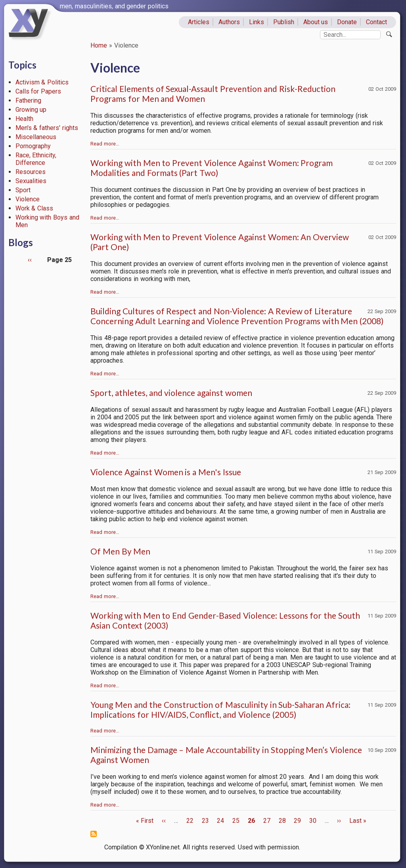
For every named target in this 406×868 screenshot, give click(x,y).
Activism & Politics (42, 82)
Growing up (31, 110)
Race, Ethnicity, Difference (36, 159)
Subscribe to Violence (94, 834)
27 (267, 821)
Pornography (33, 146)
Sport (23, 190)
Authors (229, 22)
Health (24, 119)
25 (236, 821)
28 (282, 821)
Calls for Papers (38, 91)
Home (99, 45)
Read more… (105, 144)
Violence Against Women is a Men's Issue (166, 472)
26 (251, 821)
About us (316, 22)
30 (313, 821)
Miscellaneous (36, 137)
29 (297, 821)
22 (190, 821)
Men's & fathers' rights (47, 128)
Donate (347, 22)
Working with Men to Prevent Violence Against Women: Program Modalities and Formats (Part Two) (212, 168)
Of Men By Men (120, 551)
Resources (31, 172)
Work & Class (34, 208)
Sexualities (31, 181)
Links (257, 22)
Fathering (28, 100)
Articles (199, 22)
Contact (376, 22)
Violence (28, 199)
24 (220, 821)
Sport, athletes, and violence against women (171, 393)
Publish (284, 22)
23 (205, 821)
